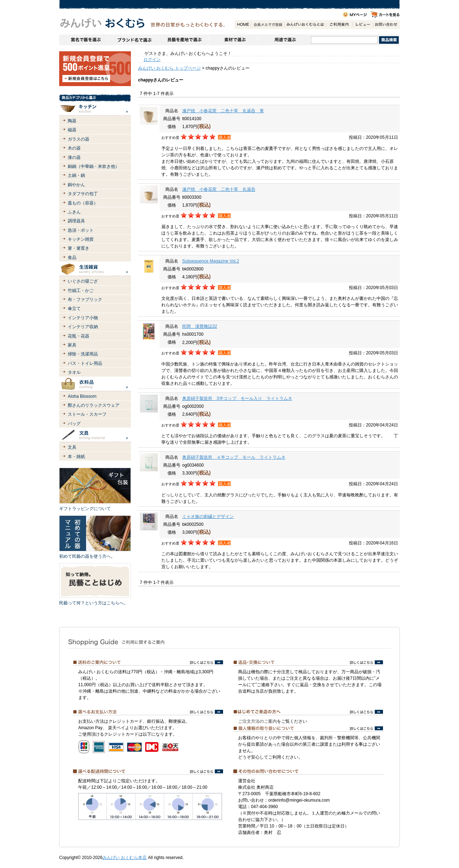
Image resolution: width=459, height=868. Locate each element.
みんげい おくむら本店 (125, 858)
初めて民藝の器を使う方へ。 (87, 556)
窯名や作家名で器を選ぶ (84, 40)
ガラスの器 (79, 139)
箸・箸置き (79, 248)
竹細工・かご (81, 291)
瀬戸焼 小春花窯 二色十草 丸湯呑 (219, 189)
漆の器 (74, 157)
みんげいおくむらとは (305, 25)
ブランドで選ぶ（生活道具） (133, 40)
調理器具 (76, 221)
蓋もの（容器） (83, 203)
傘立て (74, 308)
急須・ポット (81, 230)
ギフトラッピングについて (85, 509)
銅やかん (76, 185)
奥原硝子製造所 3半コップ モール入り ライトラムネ (237, 398)
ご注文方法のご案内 (257, 721)
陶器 (72, 121)
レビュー (363, 25)
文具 (72, 447)
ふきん (74, 212)
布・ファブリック (85, 299)
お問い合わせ (386, 25)
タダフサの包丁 (83, 194)
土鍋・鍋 (76, 175)
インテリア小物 (83, 318)
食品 (72, 258)
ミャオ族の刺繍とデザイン (208, 516)
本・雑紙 (76, 457)
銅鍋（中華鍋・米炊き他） (94, 166)
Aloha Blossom (82, 396)
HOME (243, 25)
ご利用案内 (339, 25)
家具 (72, 345)
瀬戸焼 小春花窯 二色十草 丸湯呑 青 (223, 111)
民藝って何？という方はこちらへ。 (94, 603)
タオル (74, 372)
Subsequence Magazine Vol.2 (211, 261)
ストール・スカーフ (87, 414)
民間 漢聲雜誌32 (200, 326)
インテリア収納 (83, 327)
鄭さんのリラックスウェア (94, 405)
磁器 (72, 130)
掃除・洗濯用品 (83, 354)
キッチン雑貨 (81, 239)
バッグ (74, 424)
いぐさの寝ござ (83, 281)
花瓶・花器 (79, 336)
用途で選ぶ (284, 40)
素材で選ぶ (233, 40)
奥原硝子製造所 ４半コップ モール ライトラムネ (234, 457)
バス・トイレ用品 (85, 363)
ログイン (152, 60)
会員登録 (268, 25)
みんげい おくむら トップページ (169, 68)
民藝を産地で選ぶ (183, 40)
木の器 (74, 148)
